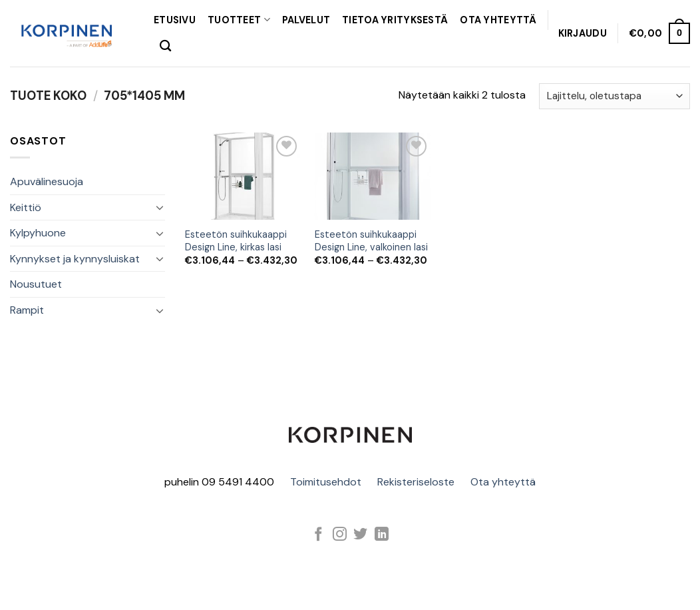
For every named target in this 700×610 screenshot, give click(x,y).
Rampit (27, 310)
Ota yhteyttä (503, 482)
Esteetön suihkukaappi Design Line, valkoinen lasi (371, 241)
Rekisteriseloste (416, 482)
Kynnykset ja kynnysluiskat (75, 259)
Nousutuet (36, 284)
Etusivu (175, 20)
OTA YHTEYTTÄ (498, 20)
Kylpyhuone (38, 233)
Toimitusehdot (326, 482)
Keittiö (26, 207)
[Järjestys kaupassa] (614, 96)
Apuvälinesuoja (47, 181)
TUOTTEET (239, 20)
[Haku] (165, 46)
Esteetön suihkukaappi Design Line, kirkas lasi (236, 241)
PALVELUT (306, 20)
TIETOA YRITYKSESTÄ (395, 20)
